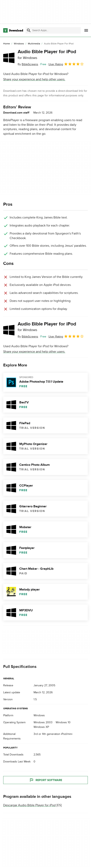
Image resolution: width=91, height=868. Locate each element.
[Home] (7, 44)
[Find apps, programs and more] (53, 30)
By (28, 64)
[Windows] (19, 44)
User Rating (66, 64)
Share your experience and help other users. (34, 79)
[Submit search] (29, 30)
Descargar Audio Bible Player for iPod (29, 805)
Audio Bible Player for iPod (47, 54)
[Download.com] (13, 30)
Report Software (46, 780)
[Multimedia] (34, 44)
